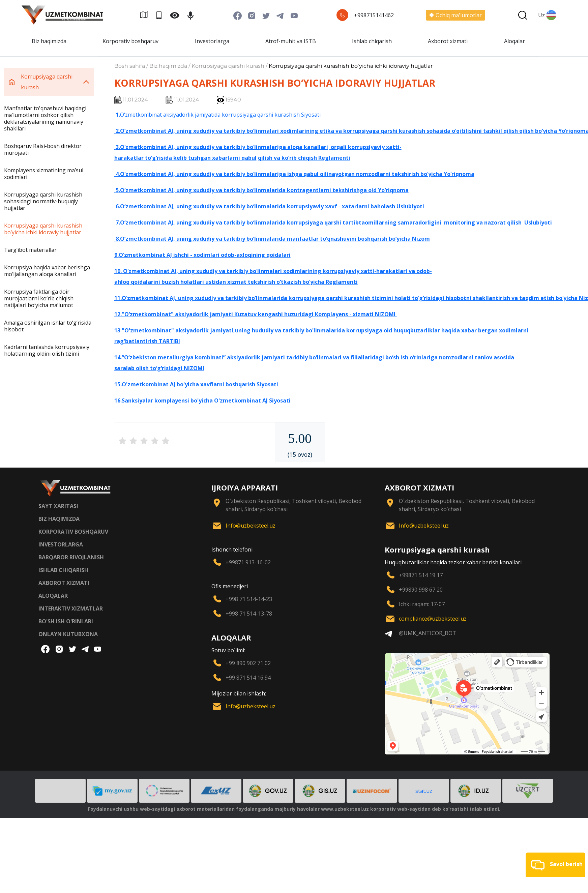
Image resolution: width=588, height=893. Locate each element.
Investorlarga (212, 41)
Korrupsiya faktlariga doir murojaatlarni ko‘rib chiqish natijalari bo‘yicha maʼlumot (39, 298)
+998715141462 (374, 15)
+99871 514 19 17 (421, 575)
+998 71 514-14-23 (249, 599)
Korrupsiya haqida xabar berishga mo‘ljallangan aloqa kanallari (47, 271)
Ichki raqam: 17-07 (422, 604)
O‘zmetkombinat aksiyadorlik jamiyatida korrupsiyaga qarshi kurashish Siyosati (220, 115)
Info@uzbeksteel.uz (251, 526)
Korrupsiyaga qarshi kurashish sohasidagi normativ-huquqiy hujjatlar (43, 201)
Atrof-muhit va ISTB (291, 41)
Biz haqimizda (49, 41)
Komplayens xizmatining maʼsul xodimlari (44, 174)
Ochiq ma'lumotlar (455, 15)
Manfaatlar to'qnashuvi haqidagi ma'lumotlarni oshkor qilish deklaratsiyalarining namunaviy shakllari (45, 118)
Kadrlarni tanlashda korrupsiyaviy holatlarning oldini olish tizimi (47, 350)
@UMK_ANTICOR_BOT (428, 633)
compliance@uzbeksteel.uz (433, 619)
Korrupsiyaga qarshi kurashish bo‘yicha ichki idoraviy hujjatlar (43, 229)
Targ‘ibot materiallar (30, 250)
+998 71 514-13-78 (249, 614)
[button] (555, 865)
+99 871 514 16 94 (248, 678)
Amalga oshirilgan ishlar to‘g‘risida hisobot (48, 326)
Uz (547, 15)
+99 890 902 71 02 (248, 663)
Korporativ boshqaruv (130, 41)
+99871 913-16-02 (248, 562)
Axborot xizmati (448, 41)
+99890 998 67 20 (421, 590)
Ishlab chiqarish (372, 41)
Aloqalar (514, 41)
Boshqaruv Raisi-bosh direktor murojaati (43, 149)
